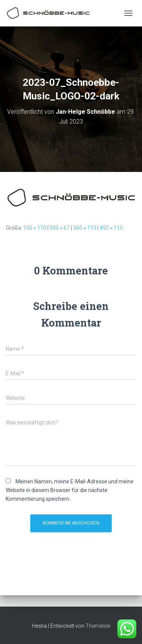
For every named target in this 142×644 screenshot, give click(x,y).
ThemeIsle (98, 626)
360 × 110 (85, 228)
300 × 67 (60, 228)
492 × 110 (111, 228)
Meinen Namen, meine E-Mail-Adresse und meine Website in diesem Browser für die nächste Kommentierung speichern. (70, 490)
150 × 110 (35, 228)
